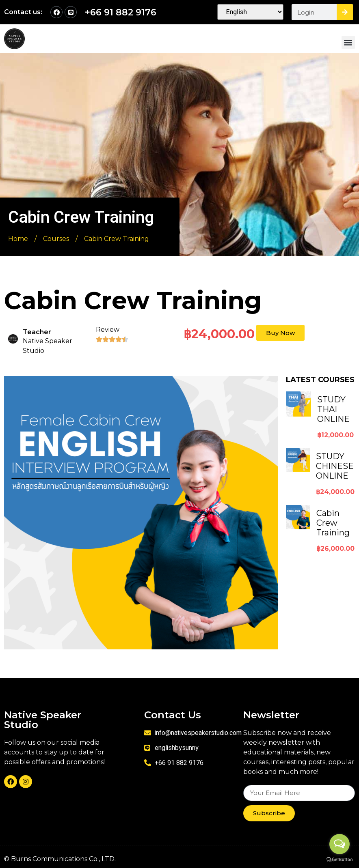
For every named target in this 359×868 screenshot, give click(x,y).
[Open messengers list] (340, 844)
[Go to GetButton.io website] (340, 860)
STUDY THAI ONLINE (333, 409)
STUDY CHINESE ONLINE (335, 466)
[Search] (345, 12)
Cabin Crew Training (333, 523)
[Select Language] (250, 12)
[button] (348, 42)
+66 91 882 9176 (121, 12)
